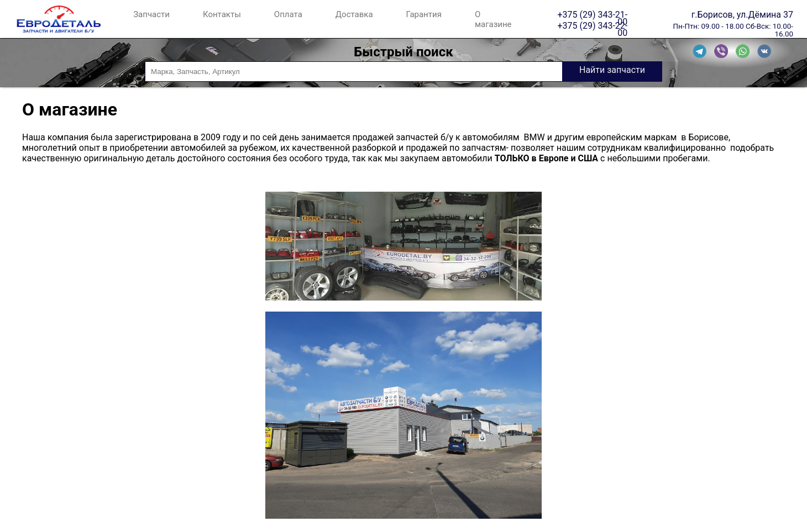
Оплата (288, 14)
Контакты (222, 14)
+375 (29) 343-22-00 (592, 25)
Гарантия (424, 14)
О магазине (493, 19)
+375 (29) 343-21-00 (592, 14)
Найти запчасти (612, 70)
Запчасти (151, 14)
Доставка (354, 14)
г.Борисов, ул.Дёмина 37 (742, 14)
